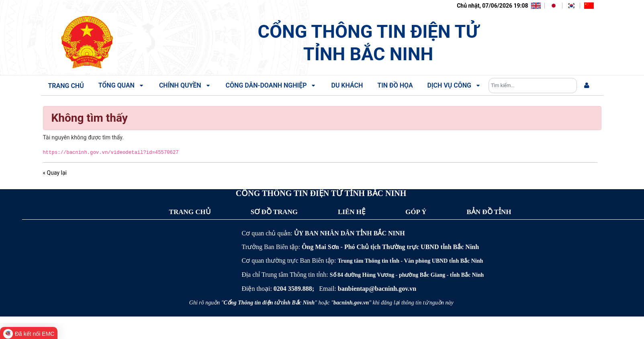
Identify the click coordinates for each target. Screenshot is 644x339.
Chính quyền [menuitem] (185, 85)
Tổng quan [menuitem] (122, 85)
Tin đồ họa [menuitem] (395, 85)
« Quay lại (55, 173)
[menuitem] (587, 86)
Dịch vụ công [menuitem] (454, 85)
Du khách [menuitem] (347, 85)
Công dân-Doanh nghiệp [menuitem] (271, 85)
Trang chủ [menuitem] (66, 86)
